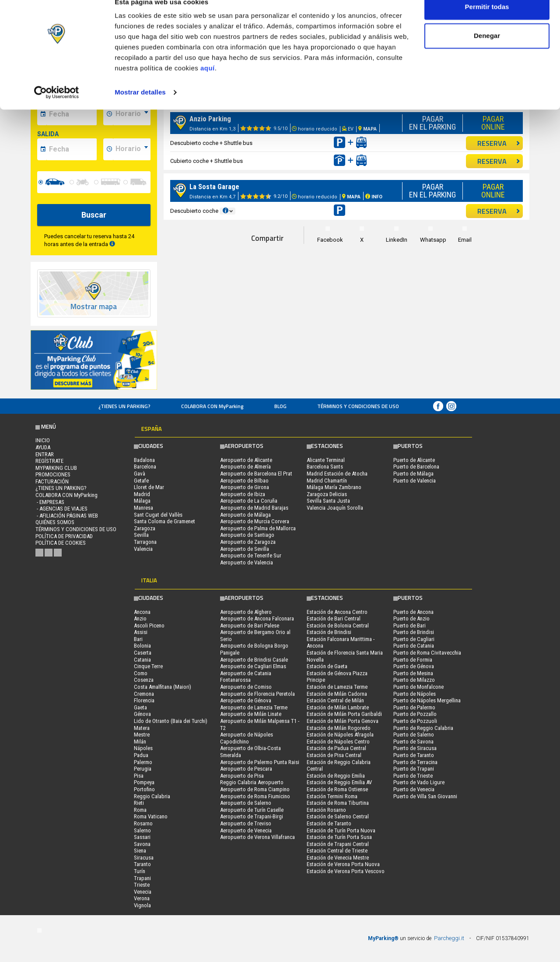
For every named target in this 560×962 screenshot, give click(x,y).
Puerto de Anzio (411, 618)
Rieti (139, 803)
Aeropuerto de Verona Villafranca (257, 837)
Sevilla (141, 535)
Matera (142, 728)
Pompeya (144, 782)
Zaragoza (145, 528)
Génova (142, 714)
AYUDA (43, 447)
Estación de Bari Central (334, 618)
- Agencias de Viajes (61, 509)
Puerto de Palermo (414, 707)
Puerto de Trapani (414, 769)
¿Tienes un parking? (124, 406)
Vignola (142, 905)
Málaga (142, 501)
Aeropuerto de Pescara (246, 769)
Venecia (143, 892)
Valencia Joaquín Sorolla (335, 508)
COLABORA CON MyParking (212, 406)
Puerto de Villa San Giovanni (425, 796)
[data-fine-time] (132, 149)
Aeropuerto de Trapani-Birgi (252, 816)
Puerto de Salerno (414, 735)
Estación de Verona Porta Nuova (343, 864)
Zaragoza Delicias (327, 494)
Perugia (143, 769)
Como (141, 673)
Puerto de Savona (413, 742)
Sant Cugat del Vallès (158, 515)
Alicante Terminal (326, 460)
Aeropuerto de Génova (246, 700)
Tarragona (145, 542)
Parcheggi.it (449, 938)
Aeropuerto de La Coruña (249, 501)
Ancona (142, 612)
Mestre (142, 735)
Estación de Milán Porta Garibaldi (344, 714)
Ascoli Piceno (149, 625)
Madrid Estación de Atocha (337, 474)
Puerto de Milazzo (414, 680)
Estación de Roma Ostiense (337, 789)
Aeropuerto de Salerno (246, 803)
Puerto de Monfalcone (418, 687)
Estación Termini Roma (332, 796)
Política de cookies (61, 543)
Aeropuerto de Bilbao (244, 481)
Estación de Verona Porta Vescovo (346, 871)
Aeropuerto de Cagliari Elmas (253, 666)
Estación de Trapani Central (338, 844)
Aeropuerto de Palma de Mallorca (258, 528)
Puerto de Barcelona (416, 467)
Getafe (141, 481)
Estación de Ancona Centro (337, 612)
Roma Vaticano (151, 816)
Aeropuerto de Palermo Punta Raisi (260, 762)
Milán (140, 742)
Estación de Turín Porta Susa (339, 837)
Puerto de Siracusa (415, 748)
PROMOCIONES (53, 474)
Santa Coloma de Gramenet (164, 521)
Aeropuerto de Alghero (246, 612)
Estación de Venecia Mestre (338, 858)
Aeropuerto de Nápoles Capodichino (247, 738)
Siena (140, 851)
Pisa (139, 776)
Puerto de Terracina (415, 762)
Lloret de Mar (149, 487)
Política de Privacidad (64, 536)
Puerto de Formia (413, 660)
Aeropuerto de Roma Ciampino (255, 789)
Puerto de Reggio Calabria (423, 728)
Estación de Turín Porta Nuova (341, 830)
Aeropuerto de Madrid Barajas (254, 508)
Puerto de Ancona (413, 612)
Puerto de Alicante (414, 460)
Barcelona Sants (325, 467)
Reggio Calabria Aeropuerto (252, 782)
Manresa (143, 508)
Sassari (142, 837)
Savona (142, 844)
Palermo (143, 762)
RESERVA (499, 143)
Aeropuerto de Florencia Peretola (257, 694)
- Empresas (50, 502)
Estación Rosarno (326, 810)
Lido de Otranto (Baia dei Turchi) (171, 721)
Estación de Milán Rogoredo (339, 728)
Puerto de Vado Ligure (419, 782)
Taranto (142, 864)
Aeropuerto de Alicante (246, 460)
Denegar (487, 52)
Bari (138, 639)
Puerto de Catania (414, 646)
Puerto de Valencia (415, 481)
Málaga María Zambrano (334, 487)
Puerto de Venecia (414, 789)
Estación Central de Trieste (337, 851)
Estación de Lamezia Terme (337, 687)
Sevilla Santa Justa (328, 501)
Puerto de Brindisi (414, 632)
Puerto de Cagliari (414, 639)
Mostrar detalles (140, 108)
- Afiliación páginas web (67, 516)
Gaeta (140, 707)
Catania (142, 660)
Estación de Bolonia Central (338, 625)
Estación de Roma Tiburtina (338, 803)
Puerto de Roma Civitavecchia (427, 653)
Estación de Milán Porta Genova (343, 721)
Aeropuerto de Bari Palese (250, 625)
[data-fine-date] (72, 149)
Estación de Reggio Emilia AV (339, 782)
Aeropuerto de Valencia (247, 562)
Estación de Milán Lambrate (338, 707)
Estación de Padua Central (336, 748)
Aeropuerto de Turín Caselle (252, 810)
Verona (142, 898)
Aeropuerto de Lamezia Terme (254, 707)
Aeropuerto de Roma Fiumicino (255, 796)
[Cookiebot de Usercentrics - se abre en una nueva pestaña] (57, 109)
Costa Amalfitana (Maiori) (163, 687)
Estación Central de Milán (335, 700)
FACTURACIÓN (52, 481)
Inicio (43, 440)
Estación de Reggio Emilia (336, 776)
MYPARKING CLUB (56, 468)
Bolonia (142, 646)
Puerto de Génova (414, 666)
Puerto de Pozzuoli (415, 721)
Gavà (140, 474)
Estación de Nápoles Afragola (340, 735)
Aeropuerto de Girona (245, 487)
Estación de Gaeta (327, 666)
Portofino (144, 789)
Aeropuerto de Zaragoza (248, 542)
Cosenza (144, 680)
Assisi (141, 632)
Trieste (142, 885)
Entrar (45, 454)
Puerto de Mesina (413, 673)
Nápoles (143, 748)
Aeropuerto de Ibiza (243, 494)
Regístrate (49, 461)
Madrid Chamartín (327, 481)
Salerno (142, 830)
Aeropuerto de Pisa (242, 776)
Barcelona (145, 467)
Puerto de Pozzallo (415, 714)
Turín (140, 871)
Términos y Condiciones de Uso (358, 406)
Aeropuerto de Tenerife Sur (251, 555)
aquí (208, 84)
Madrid (142, 494)
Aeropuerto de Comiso (246, 687)
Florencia (144, 700)
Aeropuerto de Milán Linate (251, 714)
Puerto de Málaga (413, 474)
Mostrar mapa (94, 307)
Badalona (144, 460)
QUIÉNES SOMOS (55, 522)
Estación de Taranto (329, 823)
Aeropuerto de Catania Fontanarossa (246, 677)
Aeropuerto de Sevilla (245, 549)
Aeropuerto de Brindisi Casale (254, 660)
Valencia (143, 549)
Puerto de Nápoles (415, 694)
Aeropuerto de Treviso (246, 823)
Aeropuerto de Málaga (245, 515)
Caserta (143, 653)
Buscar (94, 215)
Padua (141, 755)
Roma (140, 810)
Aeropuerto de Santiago (247, 535)
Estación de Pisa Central (334, 755)
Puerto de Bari (409, 625)
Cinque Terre (148, 666)
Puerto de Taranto (414, 755)
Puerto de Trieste (413, 776)
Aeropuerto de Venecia (246, 830)
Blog (280, 406)
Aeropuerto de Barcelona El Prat (256, 474)
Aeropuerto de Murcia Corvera (255, 521)
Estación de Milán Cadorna (337, 694)
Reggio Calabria (152, 796)
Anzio (140, 618)
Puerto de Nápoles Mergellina (427, 700)
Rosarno (143, 823)
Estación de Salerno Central (338, 816)
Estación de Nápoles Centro (338, 742)
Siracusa (144, 858)
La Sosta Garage (214, 187)
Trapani (142, 878)
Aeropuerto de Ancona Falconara (257, 618)
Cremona (144, 694)
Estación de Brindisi (329, 632)
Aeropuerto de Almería (245, 467)
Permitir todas (487, 23)
